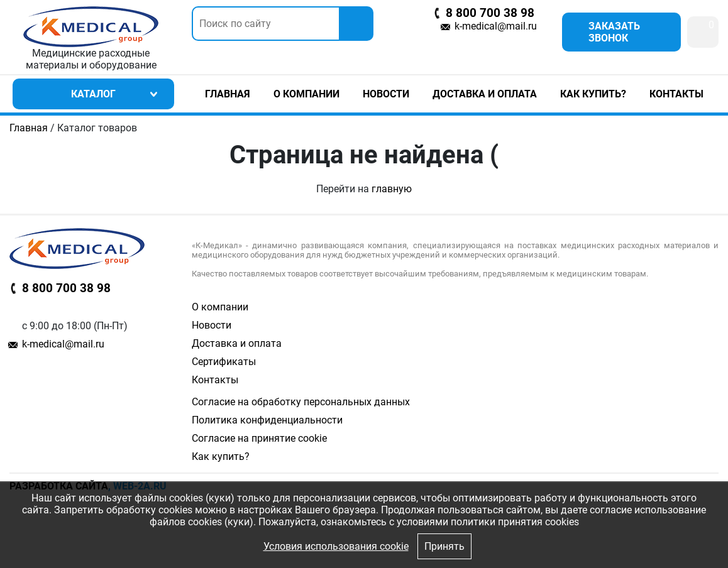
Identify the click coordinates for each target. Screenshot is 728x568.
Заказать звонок (614, 32)
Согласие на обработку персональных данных (301, 402)
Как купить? (593, 94)
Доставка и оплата (485, 94)
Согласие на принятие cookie (259, 438)
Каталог (93, 94)
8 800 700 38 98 (490, 13)
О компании (306, 94)
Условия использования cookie (336, 546)
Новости (386, 94)
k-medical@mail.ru (496, 26)
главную (392, 189)
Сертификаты (224, 362)
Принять (444, 546)
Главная (228, 94)
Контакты (676, 94)
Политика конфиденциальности (267, 420)
